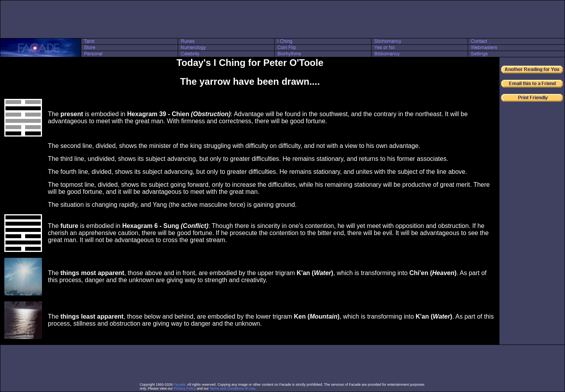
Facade (180, 385)
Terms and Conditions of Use (232, 388)
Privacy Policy (185, 388)
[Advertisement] (282, 19)
